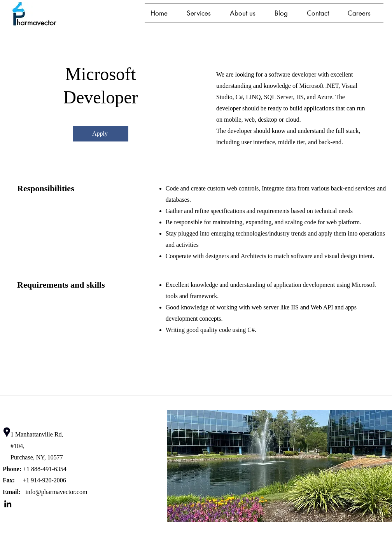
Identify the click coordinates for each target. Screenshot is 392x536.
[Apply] (101, 134)
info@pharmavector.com (56, 492)
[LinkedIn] (8, 504)
